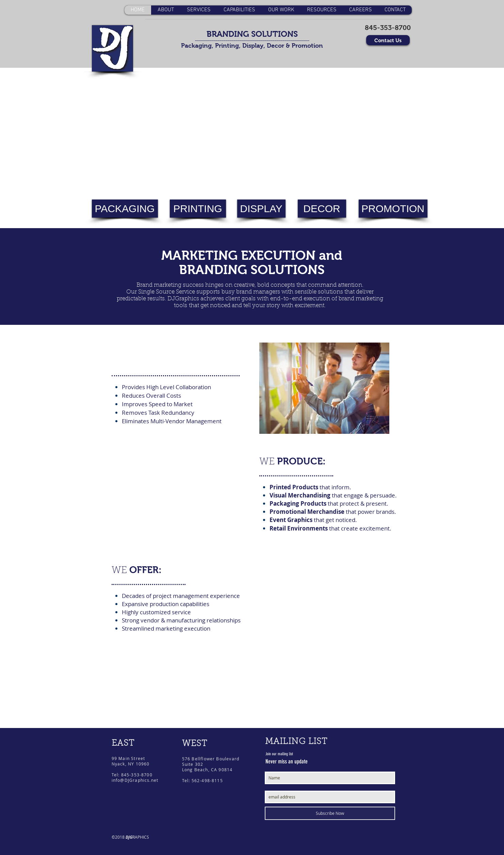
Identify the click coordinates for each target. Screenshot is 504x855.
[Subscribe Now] (330, 813)
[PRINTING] (198, 209)
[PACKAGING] (125, 209)
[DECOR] (322, 209)
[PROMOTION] (393, 209)
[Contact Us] (388, 40)
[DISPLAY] (261, 209)
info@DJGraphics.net (135, 780)
